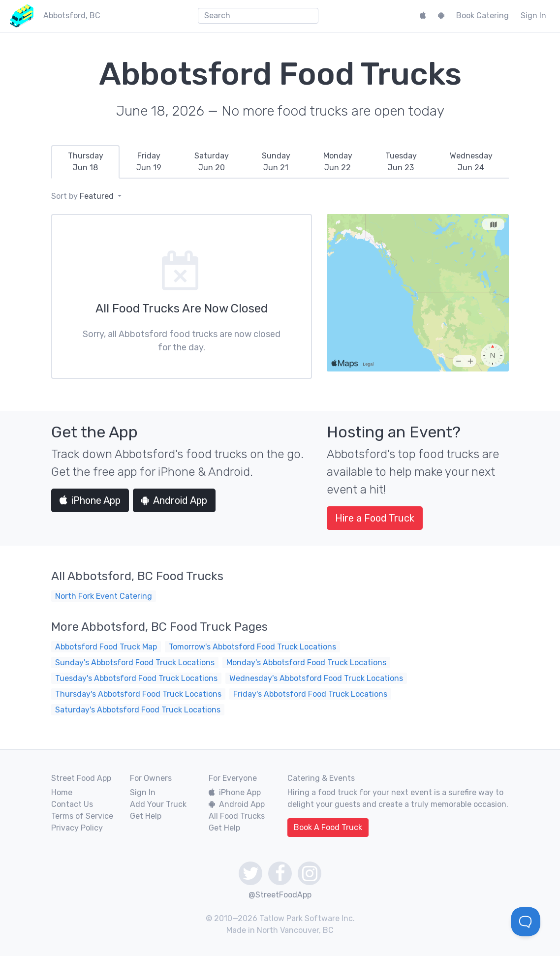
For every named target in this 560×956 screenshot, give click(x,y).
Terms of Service (82, 816)
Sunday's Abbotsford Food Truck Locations (135, 663)
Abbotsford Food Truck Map (106, 647)
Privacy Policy (77, 828)
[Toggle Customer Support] (526, 922)
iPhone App (90, 500)
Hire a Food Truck (375, 518)
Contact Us (72, 804)
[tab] (85, 162)
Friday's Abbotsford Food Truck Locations (310, 694)
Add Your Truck (158, 804)
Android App (174, 500)
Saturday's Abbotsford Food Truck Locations (138, 710)
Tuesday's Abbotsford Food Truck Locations (136, 678)
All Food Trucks (237, 816)
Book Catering (482, 15)
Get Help (146, 816)
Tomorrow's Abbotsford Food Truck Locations (252, 647)
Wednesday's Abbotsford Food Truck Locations (316, 678)
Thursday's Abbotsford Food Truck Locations (138, 694)
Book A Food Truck (328, 827)
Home (62, 792)
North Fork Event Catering (104, 596)
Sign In (533, 15)
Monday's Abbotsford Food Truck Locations (306, 663)
